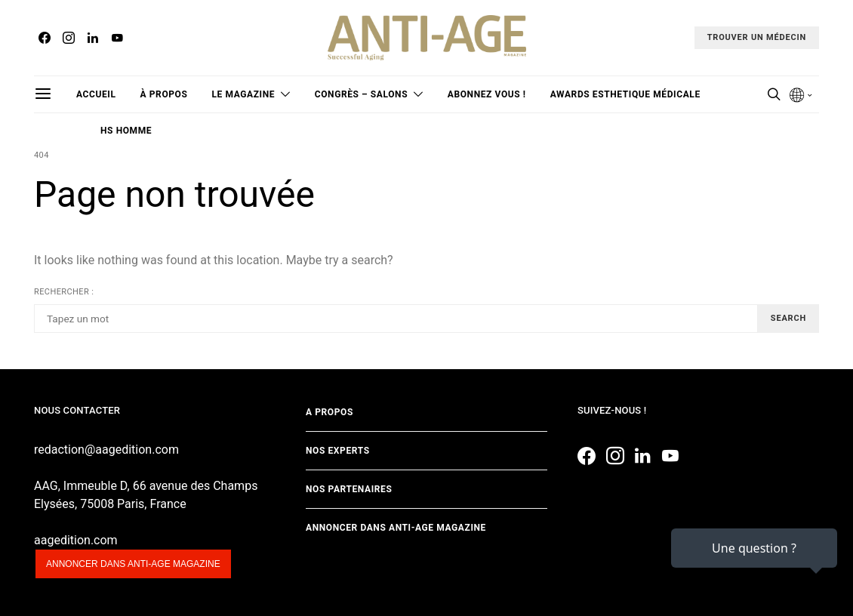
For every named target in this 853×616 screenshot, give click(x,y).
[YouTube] (117, 38)
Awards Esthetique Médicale (625, 94)
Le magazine (243, 94)
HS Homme (126, 131)
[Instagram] (69, 38)
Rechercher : (64, 292)
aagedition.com (76, 540)
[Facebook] (45, 38)
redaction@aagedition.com (106, 450)
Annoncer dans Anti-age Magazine (396, 528)
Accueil (96, 94)
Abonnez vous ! (487, 94)
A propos (329, 412)
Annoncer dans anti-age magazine (133, 564)
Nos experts (338, 451)
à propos (164, 94)
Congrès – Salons (361, 94)
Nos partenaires (349, 489)
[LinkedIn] (93, 38)
